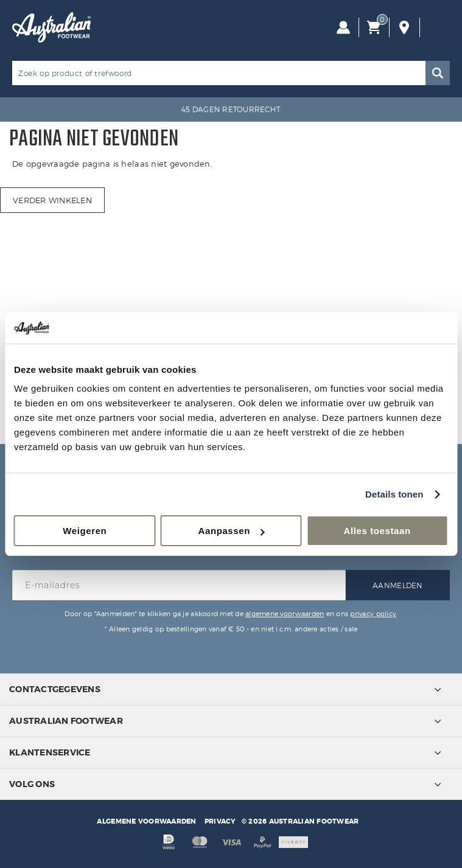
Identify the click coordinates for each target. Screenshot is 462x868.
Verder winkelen (52, 200)
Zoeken (438, 73)
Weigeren (85, 531)
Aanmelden (397, 585)
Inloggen (343, 27)
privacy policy (373, 614)
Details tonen (394, 494)
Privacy (220, 821)
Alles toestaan (377, 531)
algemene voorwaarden (285, 614)
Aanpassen (232, 531)
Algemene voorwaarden (146, 821)
